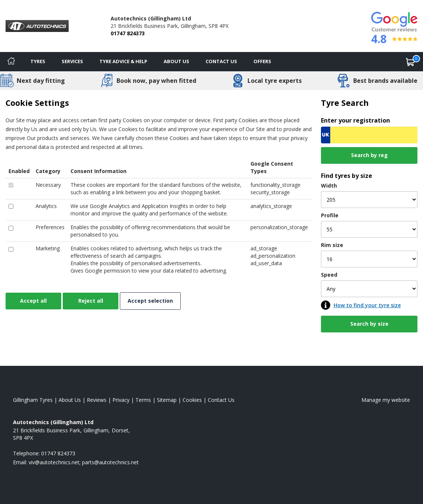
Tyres (38, 61)
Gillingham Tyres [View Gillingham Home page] (33, 400)
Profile (330, 215)
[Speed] (369, 289)
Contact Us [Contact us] (221, 61)
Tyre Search (345, 103)
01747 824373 (128, 33)
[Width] (369, 200)
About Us (176, 61)
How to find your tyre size (367, 305)
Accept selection (150, 301)
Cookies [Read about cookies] (192, 400)
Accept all (33, 301)
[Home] (11, 62)
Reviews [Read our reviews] (97, 400)
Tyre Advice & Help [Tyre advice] (123, 61)
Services (72, 61)
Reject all (91, 301)
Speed (329, 275)
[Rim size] (369, 259)
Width (329, 186)
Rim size (332, 245)
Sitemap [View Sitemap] (167, 400)
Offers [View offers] (262, 61)
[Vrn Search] (369, 135)
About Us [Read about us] (70, 400)
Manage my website (386, 400)
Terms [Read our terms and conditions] (143, 400)
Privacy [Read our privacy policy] (121, 400)
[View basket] (410, 62)
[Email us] (84, 462)
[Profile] (369, 229)
